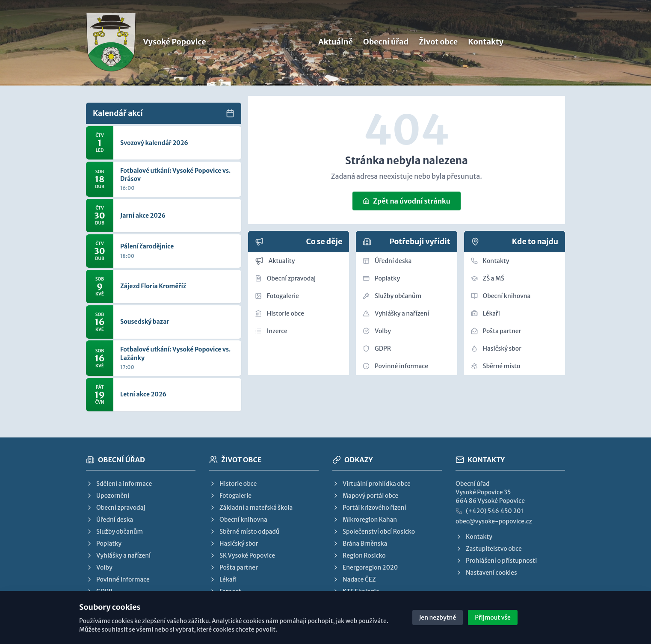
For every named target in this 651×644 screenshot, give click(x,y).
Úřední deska (387, 261)
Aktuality (275, 261)
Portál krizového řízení (369, 508)
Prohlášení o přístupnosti (496, 561)
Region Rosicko (359, 555)
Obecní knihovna (501, 296)
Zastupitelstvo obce (489, 549)
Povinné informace (395, 366)
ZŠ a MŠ (488, 278)
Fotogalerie (277, 296)
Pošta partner (496, 331)
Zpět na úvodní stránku (407, 201)
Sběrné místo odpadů (244, 532)
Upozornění (108, 496)
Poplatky (381, 278)
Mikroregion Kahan (365, 520)
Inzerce (271, 331)
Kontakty (486, 43)
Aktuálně (336, 43)
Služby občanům (392, 296)
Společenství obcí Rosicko (374, 532)
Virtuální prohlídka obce (371, 484)
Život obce (438, 43)
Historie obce (280, 313)
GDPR (377, 349)
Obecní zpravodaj (285, 278)
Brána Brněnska (360, 544)
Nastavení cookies (486, 573)
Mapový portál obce (365, 496)
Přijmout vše (493, 617)
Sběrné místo (496, 366)
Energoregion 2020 (365, 567)
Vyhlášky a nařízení (396, 313)
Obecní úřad (386, 43)
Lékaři (485, 313)
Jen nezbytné (438, 617)
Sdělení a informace (119, 484)
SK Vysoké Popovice (242, 555)
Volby (377, 331)
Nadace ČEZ (354, 579)
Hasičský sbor (496, 349)
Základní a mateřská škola (251, 508)
